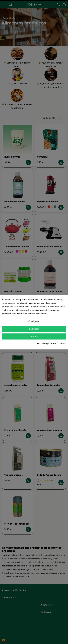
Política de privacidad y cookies (52, 344)
